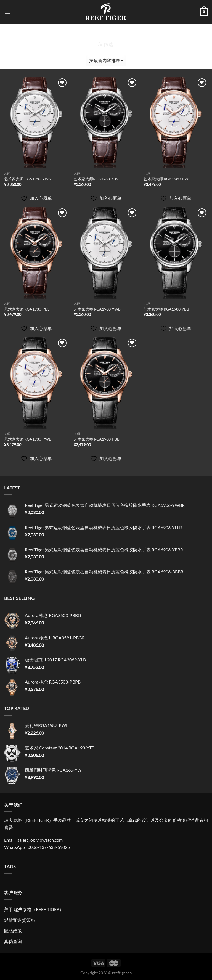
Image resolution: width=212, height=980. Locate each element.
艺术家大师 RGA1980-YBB (166, 309)
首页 (87, 34)
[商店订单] (106, 60)
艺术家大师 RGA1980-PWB (28, 439)
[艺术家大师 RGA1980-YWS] (36, 123)
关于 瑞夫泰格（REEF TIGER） (34, 909)
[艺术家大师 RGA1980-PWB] (36, 383)
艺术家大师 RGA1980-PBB (97, 439)
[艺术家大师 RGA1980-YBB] (176, 253)
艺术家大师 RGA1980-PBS (27, 309)
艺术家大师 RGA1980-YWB (97, 309)
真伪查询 (13, 941)
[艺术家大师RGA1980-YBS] (106, 123)
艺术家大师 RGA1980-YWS (27, 179)
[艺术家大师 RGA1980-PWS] (176, 123)
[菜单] (7, 12)
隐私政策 (13, 930)
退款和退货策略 (20, 920)
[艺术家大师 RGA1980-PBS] (36, 253)
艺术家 (106, 34)
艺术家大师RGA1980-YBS (96, 179)
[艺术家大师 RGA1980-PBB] (106, 383)
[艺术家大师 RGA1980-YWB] (106, 253)
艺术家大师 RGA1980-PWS (167, 179)
